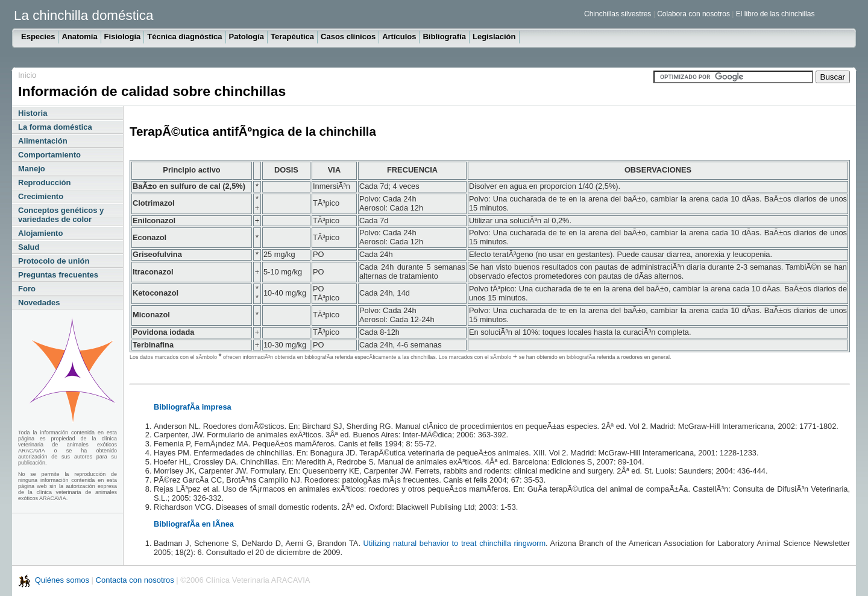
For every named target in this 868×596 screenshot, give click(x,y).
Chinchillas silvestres (618, 14)
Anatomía (79, 36)
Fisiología (123, 36)
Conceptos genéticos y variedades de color (61, 215)
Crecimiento (41, 196)
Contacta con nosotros (135, 580)
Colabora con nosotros (693, 14)
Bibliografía (444, 36)
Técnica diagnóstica (184, 36)
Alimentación (43, 141)
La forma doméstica (55, 127)
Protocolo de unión (54, 261)
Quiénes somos (63, 580)
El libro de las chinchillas (775, 14)
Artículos (399, 36)
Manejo (32, 169)
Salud (29, 247)
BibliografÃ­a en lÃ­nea (194, 524)
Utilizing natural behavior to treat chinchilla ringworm (454, 543)
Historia (33, 113)
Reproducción (44, 182)
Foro (27, 289)
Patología (247, 36)
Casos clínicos (348, 36)
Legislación (494, 36)
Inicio (27, 75)
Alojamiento (40, 233)
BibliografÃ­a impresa (193, 407)
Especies (38, 36)
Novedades (39, 303)
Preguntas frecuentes (58, 275)
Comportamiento (49, 155)
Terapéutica (292, 36)
